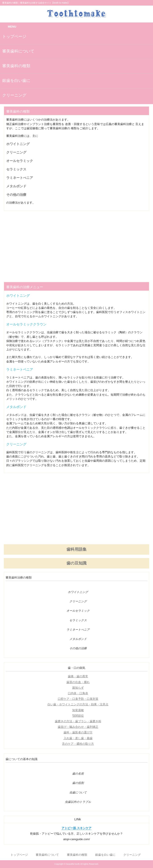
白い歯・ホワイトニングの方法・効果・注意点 (78, 704)
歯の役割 (78, 783)
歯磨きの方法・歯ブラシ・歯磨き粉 (78, 721)
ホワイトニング (18, 144)
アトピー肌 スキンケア (76, 828)
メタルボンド (16, 186)
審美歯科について (18, 51)
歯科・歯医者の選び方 (78, 732)
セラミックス (16, 169)
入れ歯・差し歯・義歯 (78, 738)
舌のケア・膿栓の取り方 (78, 744)
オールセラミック (20, 161)
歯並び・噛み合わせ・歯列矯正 (78, 727)
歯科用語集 (76, 549)
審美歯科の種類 (16, 66)
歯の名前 (78, 774)
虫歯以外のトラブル (78, 802)
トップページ (14, 36)
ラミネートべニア (20, 178)
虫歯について (78, 793)
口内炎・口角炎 (78, 693)
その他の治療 (16, 195)
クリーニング (14, 95)
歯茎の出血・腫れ (78, 682)
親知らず (78, 688)
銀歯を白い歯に (16, 81)
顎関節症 (78, 716)
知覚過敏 (78, 710)
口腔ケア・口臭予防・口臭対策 (78, 699)
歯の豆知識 (76, 563)
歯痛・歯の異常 (78, 676)
